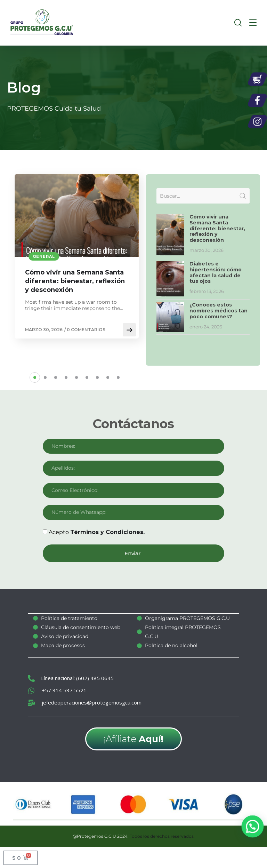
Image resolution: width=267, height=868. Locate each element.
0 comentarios (86, 330)
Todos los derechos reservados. (162, 836)
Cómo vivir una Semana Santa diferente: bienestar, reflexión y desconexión (75, 281)
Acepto (97, 532)
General (44, 256)
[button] (35, 377)
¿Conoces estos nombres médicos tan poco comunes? (219, 311)
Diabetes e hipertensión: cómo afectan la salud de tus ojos (216, 272)
